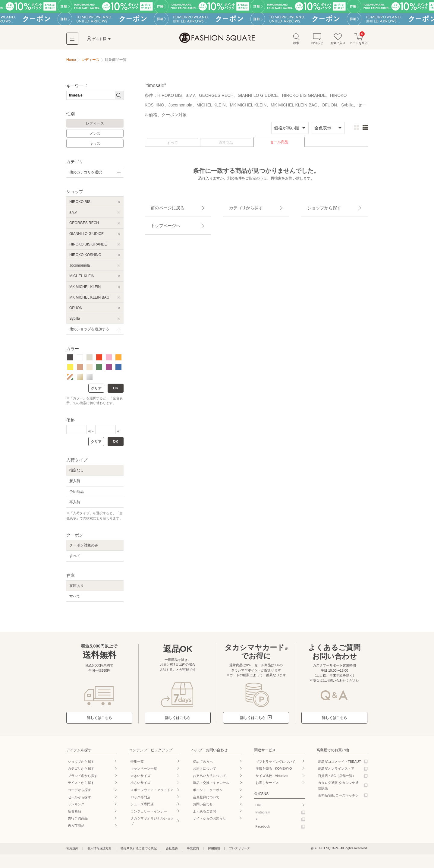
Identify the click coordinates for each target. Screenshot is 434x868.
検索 (296, 42)
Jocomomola (80, 268)
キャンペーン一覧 (144, 771)
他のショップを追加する (89, 332)
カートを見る (359, 42)
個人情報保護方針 (99, 851)
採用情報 (214, 851)
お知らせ (317, 42)
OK (116, 391)
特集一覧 (137, 765)
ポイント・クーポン (208, 793)
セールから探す (79, 800)
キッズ (95, 147)
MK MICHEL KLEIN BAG (89, 300)
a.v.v (73, 215)
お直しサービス (267, 786)
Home (71, 63)
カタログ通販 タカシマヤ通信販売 (338, 788)
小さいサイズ (140, 786)
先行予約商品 (78, 821)
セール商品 (279, 145)
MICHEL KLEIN (82, 279)
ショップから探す (317, 207)
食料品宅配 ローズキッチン (338, 798)
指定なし (77, 473)
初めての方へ (203, 765)
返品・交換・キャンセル (211, 786)
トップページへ (159, 218)
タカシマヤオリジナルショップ (152, 824)
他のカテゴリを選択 (86, 175)
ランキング (76, 807)
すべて (172, 146)
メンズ (95, 137)
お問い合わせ (203, 807)
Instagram (263, 815)
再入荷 (75, 505)
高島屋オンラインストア (336, 771)
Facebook (263, 829)
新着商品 (74, 814)
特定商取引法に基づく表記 (139, 851)
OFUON (76, 311)
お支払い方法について (209, 779)
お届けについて (204, 771)
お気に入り (338, 42)
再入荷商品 (76, 828)
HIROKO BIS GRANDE (88, 247)
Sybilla (75, 322)
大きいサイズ (140, 779)
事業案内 (193, 851)
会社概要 (172, 851)
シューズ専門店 (142, 807)
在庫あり (77, 589)
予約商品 (77, 495)
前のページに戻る (161, 207)
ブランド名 (83, 779)
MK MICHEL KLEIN (85, 290)
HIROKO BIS (80, 205)
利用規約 (72, 851)
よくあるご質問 (204, 814)
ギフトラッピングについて (275, 765)
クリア (96, 391)
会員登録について (206, 800)
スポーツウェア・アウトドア (152, 793)
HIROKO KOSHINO (85, 258)
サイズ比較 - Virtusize (272, 779)
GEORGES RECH (84, 226)
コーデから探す (79, 793)
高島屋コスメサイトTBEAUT (339, 765)
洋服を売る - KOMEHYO (274, 771)
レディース (95, 126)
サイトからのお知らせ (209, 821)
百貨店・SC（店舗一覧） (337, 779)
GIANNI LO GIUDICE (86, 237)
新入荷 (75, 484)
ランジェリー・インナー (149, 814)
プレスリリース (240, 851)
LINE (259, 808)
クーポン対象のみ (84, 548)
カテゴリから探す (239, 207)
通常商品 (226, 146)
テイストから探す (81, 786)
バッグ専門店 (140, 800)
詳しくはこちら (99, 721)
